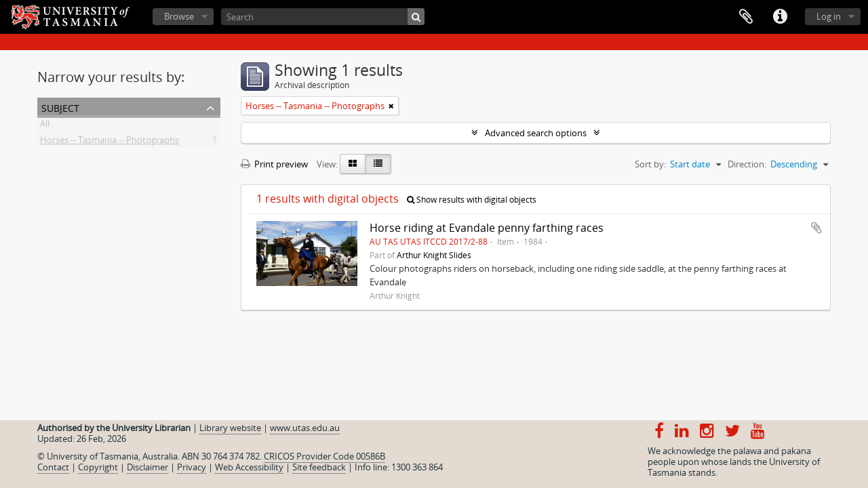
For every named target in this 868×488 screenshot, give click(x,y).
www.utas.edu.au (305, 428)
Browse (179, 16)
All (45, 126)
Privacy (192, 467)
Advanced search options (536, 133)
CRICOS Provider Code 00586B (324, 456)
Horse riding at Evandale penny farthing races (487, 228)
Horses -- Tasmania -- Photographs (110, 142)
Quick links (780, 17)
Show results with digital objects (472, 200)
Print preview (274, 164)
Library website (230, 428)
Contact (53, 467)
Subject (60, 107)
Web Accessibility (249, 467)
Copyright (98, 467)
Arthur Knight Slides (434, 255)
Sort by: (650, 164)
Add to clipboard (816, 228)
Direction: (747, 164)
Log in (829, 16)
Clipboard (746, 17)
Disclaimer (147, 467)
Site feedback (319, 467)
